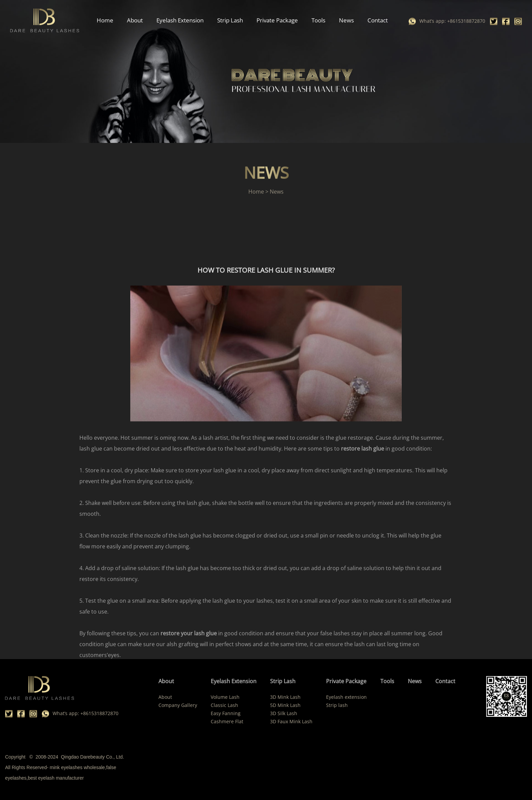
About (135, 20)
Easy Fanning (226, 713)
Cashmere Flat (227, 721)
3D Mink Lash (285, 697)
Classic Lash (224, 705)
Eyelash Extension (180, 20)
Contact (378, 20)
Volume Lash (225, 697)
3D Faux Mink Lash (291, 721)
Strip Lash (230, 20)
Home (105, 20)
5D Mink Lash (285, 705)
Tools (318, 20)
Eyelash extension (346, 697)
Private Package (277, 20)
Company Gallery (178, 705)
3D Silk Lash (284, 713)
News (346, 20)
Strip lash (337, 705)
